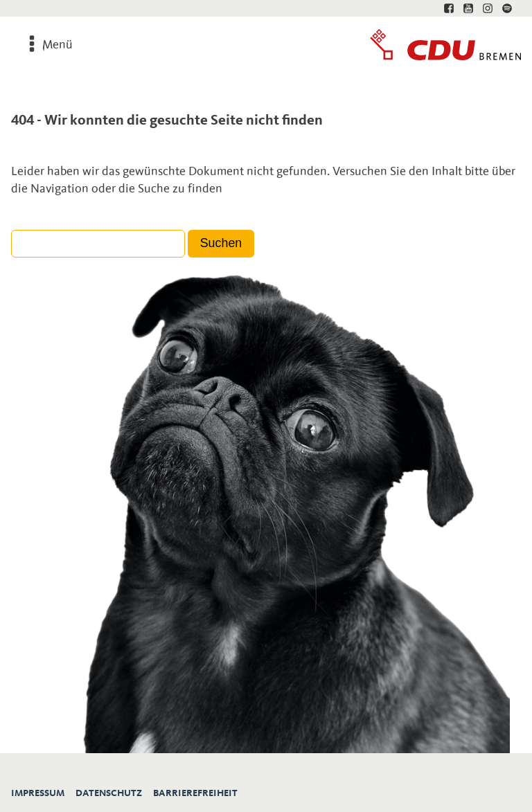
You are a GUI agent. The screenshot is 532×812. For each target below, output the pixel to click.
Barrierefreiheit (195, 793)
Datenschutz (109, 793)
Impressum (38, 793)
